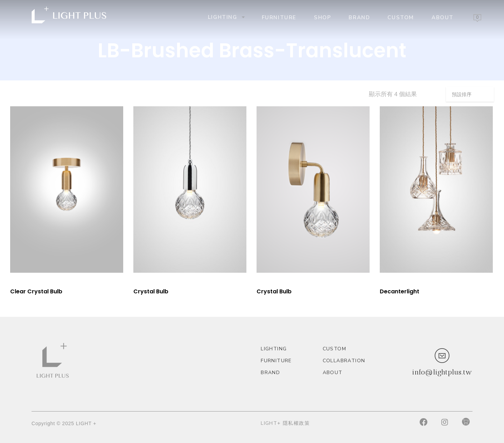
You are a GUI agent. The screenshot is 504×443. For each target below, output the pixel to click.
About (443, 17)
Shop (323, 17)
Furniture (279, 17)
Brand (359, 17)
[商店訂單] (470, 94)
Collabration (344, 361)
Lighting (226, 17)
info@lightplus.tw (442, 372)
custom (401, 17)
